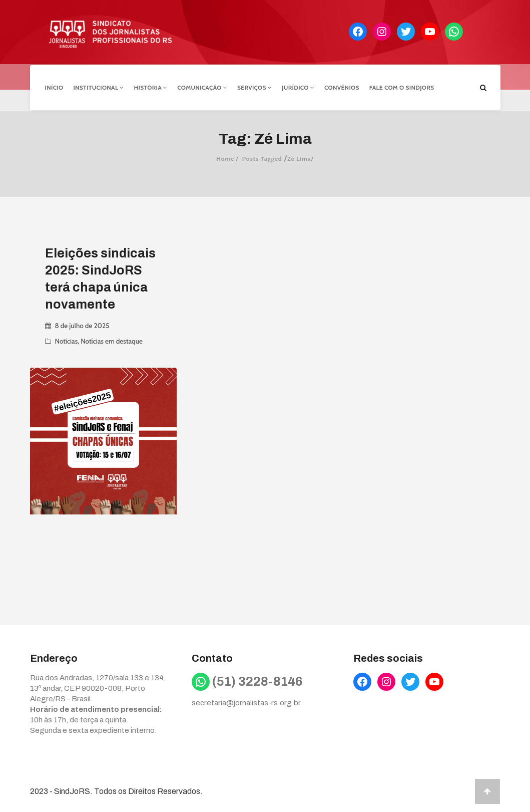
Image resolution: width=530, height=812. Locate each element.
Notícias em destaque (112, 339)
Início (54, 86)
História (151, 86)
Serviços (254, 86)
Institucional (98, 86)
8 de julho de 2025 (82, 324)
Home (225, 157)
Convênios (342, 86)
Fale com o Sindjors (402, 86)
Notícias (67, 339)
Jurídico (298, 86)
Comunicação (202, 86)
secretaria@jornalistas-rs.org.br (246, 701)
